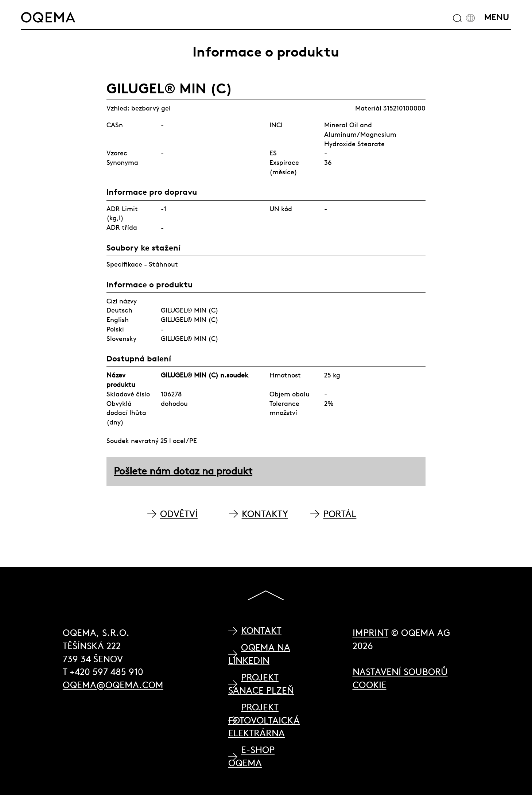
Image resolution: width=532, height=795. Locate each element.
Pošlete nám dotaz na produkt (183, 471)
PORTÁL (340, 514)
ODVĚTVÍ (179, 514)
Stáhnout (163, 264)
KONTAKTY (265, 514)
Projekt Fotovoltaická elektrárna (264, 720)
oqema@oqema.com (113, 685)
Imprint (370, 633)
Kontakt (261, 631)
